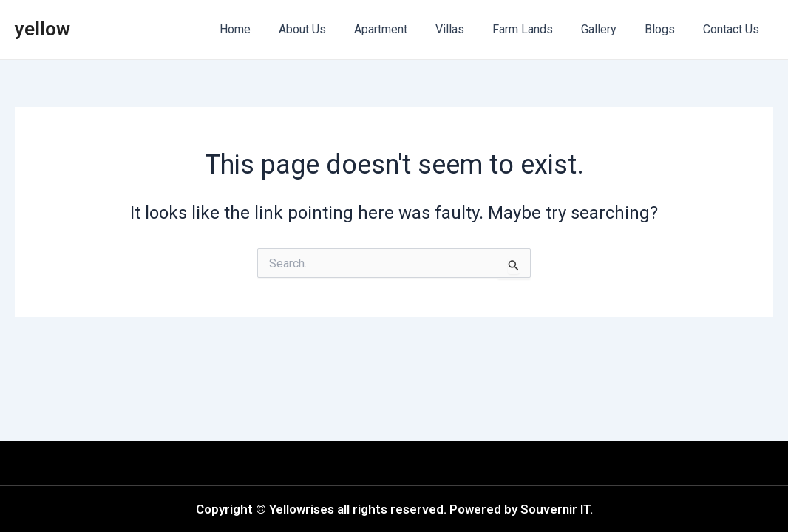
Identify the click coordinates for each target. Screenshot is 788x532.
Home (268, 29)
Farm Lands (538, 29)
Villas (470, 29)
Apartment (405, 29)
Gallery (610, 29)
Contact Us (733, 29)
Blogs (666, 29)
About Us (331, 29)
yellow (43, 29)
